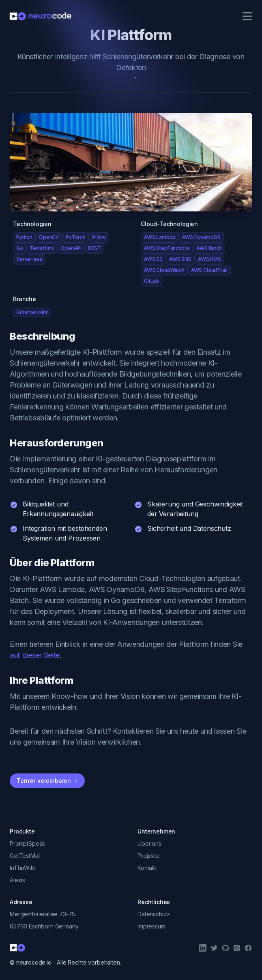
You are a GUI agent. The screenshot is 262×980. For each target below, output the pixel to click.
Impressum (151, 926)
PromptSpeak (28, 843)
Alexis (17, 880)
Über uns (149, 843)
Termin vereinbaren (47, 781)
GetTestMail (25, 856)
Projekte (149, 856)
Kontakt (147, 868)
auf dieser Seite (35, 655)
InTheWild (23, 868)
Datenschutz (154, 914)
